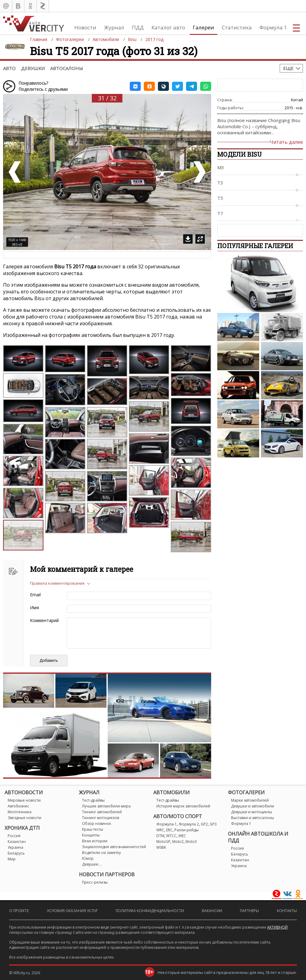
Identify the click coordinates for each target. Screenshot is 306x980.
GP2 (204, 824)
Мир (12, 859)
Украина (15, 847)
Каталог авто (168, 27)
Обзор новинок (97, 823)
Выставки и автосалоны (252, 818)
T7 (220, 213)
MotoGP (163, 842)
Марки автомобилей (250, 800)
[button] (135, 86)
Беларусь (16, 853)
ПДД (138, 27)
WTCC (171, 836)
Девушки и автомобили (253, 806)
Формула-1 (167, 824)
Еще (288, 68)
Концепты (91, 835)
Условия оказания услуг (72, 911)
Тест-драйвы (93, 800)
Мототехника (20, 812)
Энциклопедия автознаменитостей (114, 847)
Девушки (33, 68)
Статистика (237, 27)
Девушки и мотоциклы (252, 812)
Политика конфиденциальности (150, 911)
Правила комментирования (57, 583)
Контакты (287, 911)
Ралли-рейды (187, 830)
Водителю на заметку (101, 853)
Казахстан (17, 842)
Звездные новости (24, 818)
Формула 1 (273, 27)
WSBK (161, 847)
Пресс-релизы (95, 882)
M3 (221, 167)
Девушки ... (92, 864)
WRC (160, 830)
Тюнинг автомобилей (102, 812)
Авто (9, 68)
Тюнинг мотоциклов (101, 818)
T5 (220, 198)
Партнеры (249, 911)
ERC (169, 830)
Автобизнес (18, 806)
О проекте (19, 911)
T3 (220, 183)
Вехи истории (95, 841)
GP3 (213, 824)
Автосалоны (67, 68)
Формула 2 (189, 824)
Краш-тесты (93, 829)
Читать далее (286, 142)
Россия (14, 836)
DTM (160, 836)
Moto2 (178, 842)
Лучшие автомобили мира (106, 806)
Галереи (203, 27)
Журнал (114, 27)
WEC (182, 836)
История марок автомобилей (183, 806)
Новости (85, 27)
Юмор (88, 858)
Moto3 (191, 842)
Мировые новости (24, 800)
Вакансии (212, 911)
